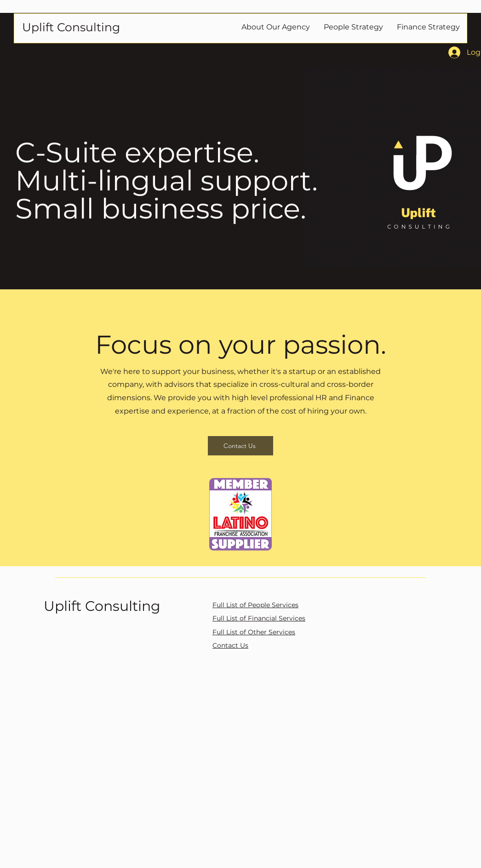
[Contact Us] (240, 446)
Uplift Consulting (102, 606)
